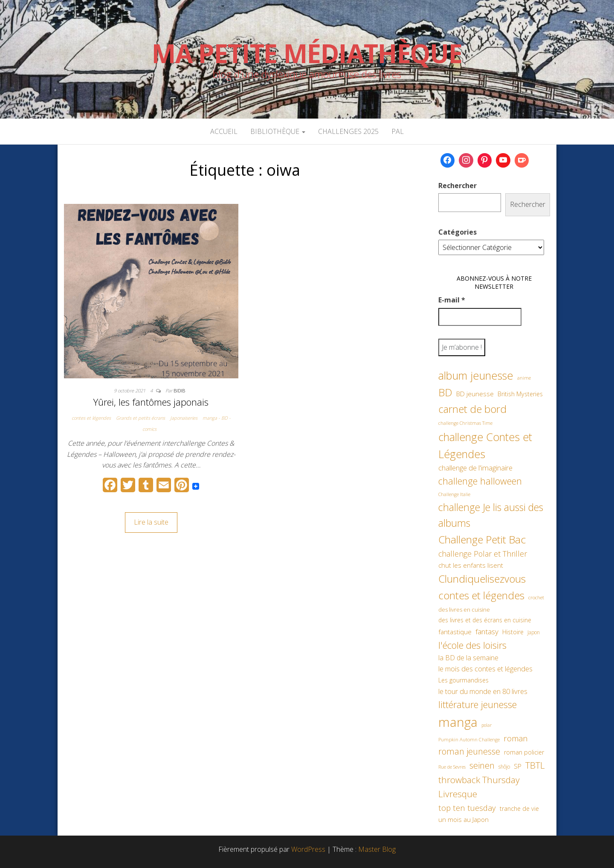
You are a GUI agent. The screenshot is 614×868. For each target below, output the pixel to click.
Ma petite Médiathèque (307, 53)
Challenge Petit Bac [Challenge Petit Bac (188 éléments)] (482, 539)
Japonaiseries (184, 418)
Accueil (224, 131)
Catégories (458, 232)
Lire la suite (151, 522)
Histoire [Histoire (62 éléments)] (513, 632)
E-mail (452, 300)
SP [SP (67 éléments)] (518, 766)
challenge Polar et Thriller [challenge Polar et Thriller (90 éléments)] (483, 554)
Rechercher (458, 186)
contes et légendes (91, 418)
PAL (398, 131)
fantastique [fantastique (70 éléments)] (455, 632)
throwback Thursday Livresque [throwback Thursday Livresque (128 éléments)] (479, 787)
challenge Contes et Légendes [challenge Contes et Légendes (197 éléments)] (485, 445)
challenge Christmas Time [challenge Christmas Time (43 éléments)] (465, 423)
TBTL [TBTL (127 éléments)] (535, 765)
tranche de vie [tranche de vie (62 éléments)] (519, 808)
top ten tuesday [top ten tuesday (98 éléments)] (467, 808)
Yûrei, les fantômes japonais (151, 402)
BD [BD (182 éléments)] (445, 392)
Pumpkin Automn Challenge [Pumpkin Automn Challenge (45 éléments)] (469, 739)
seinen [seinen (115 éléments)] (482, 765)
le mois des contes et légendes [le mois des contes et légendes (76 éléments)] (485, 669)
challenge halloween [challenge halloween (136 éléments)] (480, 481)
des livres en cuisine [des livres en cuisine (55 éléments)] (464, 610)
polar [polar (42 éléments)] (487, 725)
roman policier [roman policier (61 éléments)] (524, 752)
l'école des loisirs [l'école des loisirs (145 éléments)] (472, 645)
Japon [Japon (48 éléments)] (534, 632)
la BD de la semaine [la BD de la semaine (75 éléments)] (468, 658)
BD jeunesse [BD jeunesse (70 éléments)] (475, 394)
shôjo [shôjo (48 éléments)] (504, 767)
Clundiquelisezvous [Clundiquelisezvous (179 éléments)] (482, 579)
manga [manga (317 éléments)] (458, 722)
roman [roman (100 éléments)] (516, 738)
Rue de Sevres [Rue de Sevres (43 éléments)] (452, 767)
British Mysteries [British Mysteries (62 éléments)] (520, 394)
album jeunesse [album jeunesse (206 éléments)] (476, 375)
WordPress (308, 849)
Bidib (179, 390)
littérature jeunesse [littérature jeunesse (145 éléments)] (478, 704)
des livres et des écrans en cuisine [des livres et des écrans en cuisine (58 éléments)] (485, 620)
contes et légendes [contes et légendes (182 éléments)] (481, 595)
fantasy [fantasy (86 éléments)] (487, 631)
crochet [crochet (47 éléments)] (536, 597)
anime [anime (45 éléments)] (524, 378)
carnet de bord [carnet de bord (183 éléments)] (472, 409)
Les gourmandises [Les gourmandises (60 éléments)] (463, 680)
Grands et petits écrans (140, 418)
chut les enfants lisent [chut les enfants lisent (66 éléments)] (471, 565)
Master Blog (377, 849)
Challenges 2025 (348, 131)
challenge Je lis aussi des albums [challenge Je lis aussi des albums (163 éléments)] (491, 515)
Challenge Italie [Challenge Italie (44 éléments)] (454, 494)
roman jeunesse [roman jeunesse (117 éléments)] (469, 751)
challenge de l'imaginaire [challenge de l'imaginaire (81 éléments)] (475, 468)
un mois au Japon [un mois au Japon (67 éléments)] (463, 819)
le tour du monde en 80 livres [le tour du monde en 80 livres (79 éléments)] (483, 691)
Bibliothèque (278, 131)
